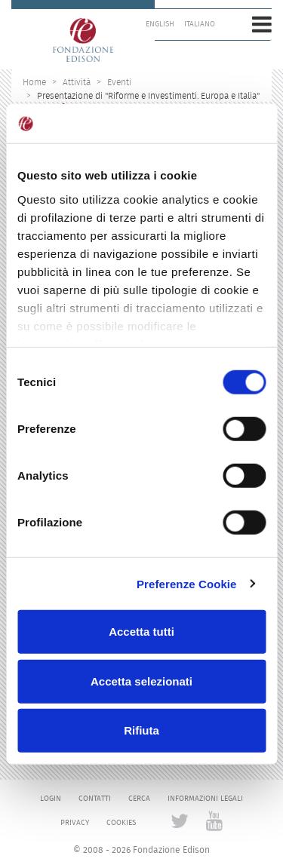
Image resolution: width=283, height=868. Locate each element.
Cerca (139, 799)
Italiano (200, 24)
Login (51, 799)
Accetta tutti (141, 632)
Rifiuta (141, 730)
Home (34, 82)
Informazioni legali (205, 799)
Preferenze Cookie (187, 583)
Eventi (119, 82)
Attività (77, 82)
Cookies (121, 823)
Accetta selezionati (141, 681)
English (160, 24)
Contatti (95, 799)
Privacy (75, 823)
